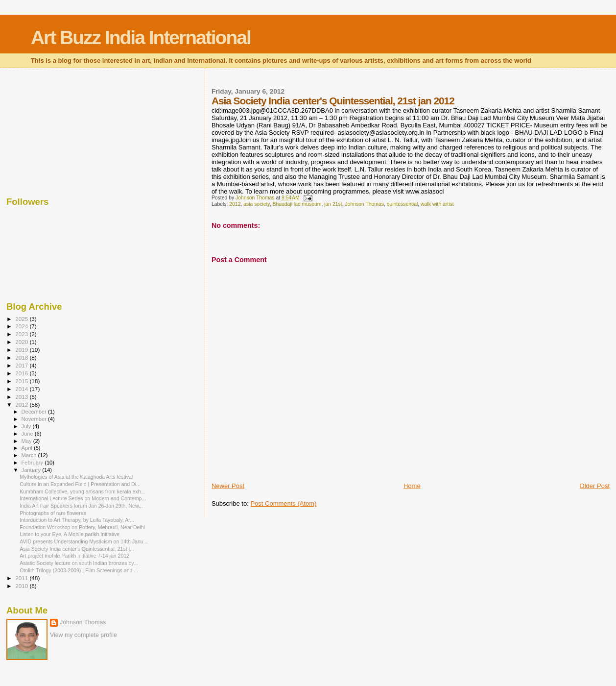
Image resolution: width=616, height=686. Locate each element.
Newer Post (228, 486)
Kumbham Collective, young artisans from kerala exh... (82, 491)
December (35, 412)
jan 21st (333, 204)
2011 (22, 578)
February (33, 463)
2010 (22, 586)
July (27, 426)
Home (412, 486)
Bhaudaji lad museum (297, 204)
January (32, 470)
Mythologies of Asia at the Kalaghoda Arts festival (76, 477)
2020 (22, 342)
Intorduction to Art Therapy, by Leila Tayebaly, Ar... (77, 520)
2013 (22, 397)
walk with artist (437, 204)
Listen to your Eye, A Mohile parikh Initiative (70, 534)
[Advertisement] (55, 130)
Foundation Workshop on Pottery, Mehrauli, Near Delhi (82, 527)
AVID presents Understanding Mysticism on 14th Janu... (83, 541)
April (28, 448)
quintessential (403, 204)
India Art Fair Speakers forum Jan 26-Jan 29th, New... (81, 506)
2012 (235, 204)
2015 (22, 381)
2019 (22, 350)
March (30, 455)
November (35, 419)
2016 (22, 373)
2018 (22, 357)
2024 (22, 326)
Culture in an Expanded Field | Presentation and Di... (80, 484)
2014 (22, 389)
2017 (22, 365)
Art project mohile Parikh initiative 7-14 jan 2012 (74, 556)
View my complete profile (83, 635)
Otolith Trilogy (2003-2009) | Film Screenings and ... (79, 570)
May (27, 441)
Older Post (595, 486)
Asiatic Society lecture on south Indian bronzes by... (79, 563)
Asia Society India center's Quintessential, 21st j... (77, 549)
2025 (22, 319)
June (28, 434)
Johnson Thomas (364, 204)
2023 (22, 334)
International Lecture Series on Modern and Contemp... (83, 498)
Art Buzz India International (141, 37)
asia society (257, 204)
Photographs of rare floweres (53, 513)
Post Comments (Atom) (283, 503)
